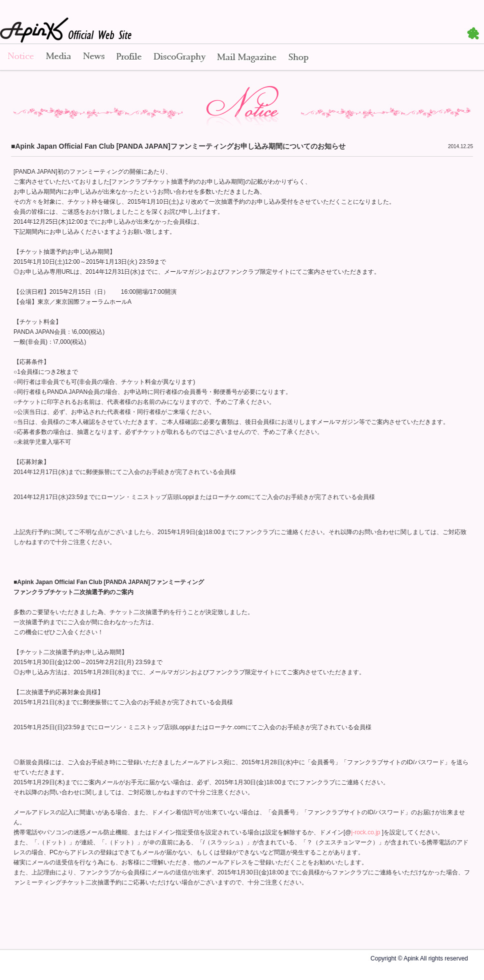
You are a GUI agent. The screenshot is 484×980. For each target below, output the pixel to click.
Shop (298, 58)
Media (58, 58)
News (94, 58)
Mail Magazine (247, 58)
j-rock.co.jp (366, 832)
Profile (129, 58)
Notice (20, 58)
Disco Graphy (179, 58)
